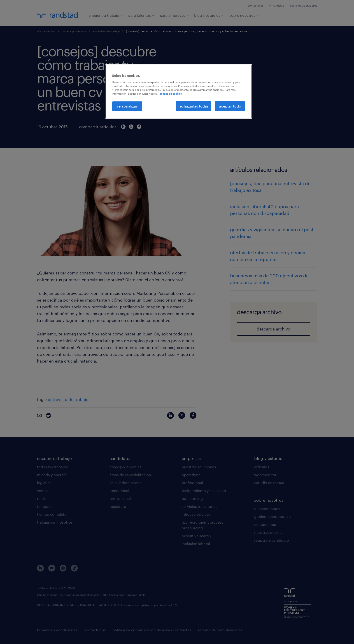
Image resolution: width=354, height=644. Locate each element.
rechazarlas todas (193, 106)
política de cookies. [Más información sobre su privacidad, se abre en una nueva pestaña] (171, 94)
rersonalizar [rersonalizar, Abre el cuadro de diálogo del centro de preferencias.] (127, 106)
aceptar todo (230, 106)
